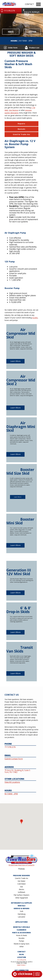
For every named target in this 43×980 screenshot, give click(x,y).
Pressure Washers (21, 875)
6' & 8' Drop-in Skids (19, 610)
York (21, 911)
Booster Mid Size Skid (20, 471)
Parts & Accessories (21, 933)
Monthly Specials (22, 927)
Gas (21, 887)
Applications (21, 922)
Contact (21, 952)
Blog (22, 954)
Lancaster (22, 917)
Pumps (21, 941)
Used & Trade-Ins (21, 134)
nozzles (35, 318)
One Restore (14, 110)
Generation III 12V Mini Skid (19, 572)
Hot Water (21, 881)
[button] (21, 824)
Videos (11, 32)
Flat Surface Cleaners (21, 895)
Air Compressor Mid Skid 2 (21, 380)
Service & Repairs (21, 908)
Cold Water (22, 884)
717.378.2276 (22, 960)
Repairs (21, 124)
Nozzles (22, 938)
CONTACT (29, 4)
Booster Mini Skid (20, 521)
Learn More (15, 361)
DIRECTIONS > (22, 965)
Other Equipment (22, 898)
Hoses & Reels (21, 935)
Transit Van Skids (20, 649)
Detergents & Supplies (21, 903)
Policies (22, 869)
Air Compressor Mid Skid (21, 333)
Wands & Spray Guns (22, 944)
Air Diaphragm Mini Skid (21, 427)
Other (21, 947)
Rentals (22, 129)
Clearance (21, 930)
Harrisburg (21, 914)
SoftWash (21, 892)
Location (32, 32)
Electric (22, 889)
